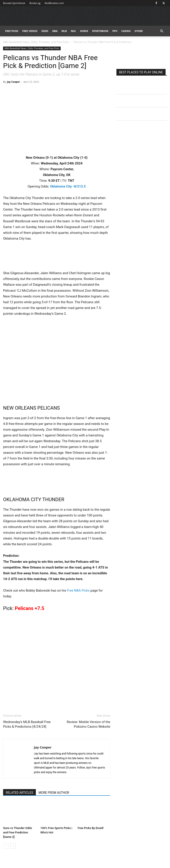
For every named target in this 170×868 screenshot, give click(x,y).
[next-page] (13, 846)
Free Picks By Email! (91, 828)
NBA (55, 31)
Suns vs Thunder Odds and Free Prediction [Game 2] (17, 832)
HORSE (84, 31)
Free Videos (30, 31)
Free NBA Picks (78, 590)
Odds (45, 31)
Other (139, 31)
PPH (115, 31)
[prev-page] (6, 846)
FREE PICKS (12, 31)
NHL (73, 31)
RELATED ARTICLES (19, 793)
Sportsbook (100, 31)
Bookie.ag (35, 3)
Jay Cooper (13, 82)
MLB (64, 31)
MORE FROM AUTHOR (54, 793)
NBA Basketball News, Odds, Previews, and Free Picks (36, 42)
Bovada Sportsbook (14, 3)
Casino (126, 31)
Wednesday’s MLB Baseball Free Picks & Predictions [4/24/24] (27, 724)
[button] (162, 31)
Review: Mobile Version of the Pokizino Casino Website (89, 724)
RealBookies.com (54, 3)
